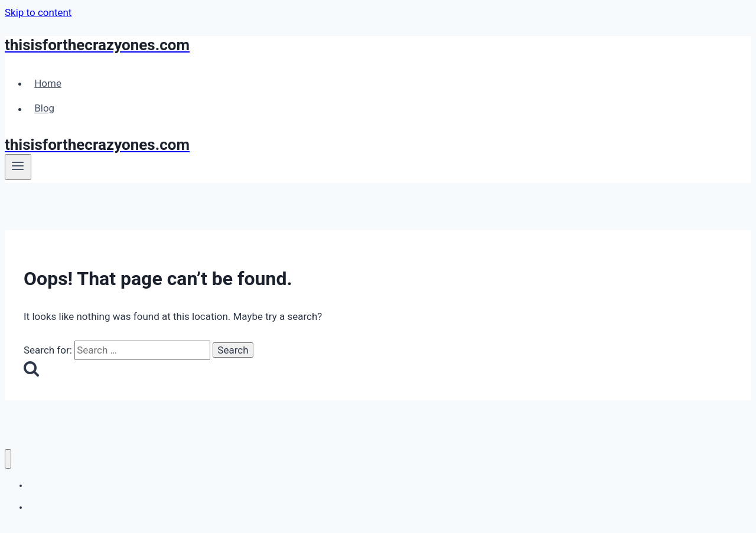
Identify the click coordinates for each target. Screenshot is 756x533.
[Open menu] (18, 167)
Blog (44, 109)
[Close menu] (8, 459)
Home (48, 83)
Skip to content (38, 12)
